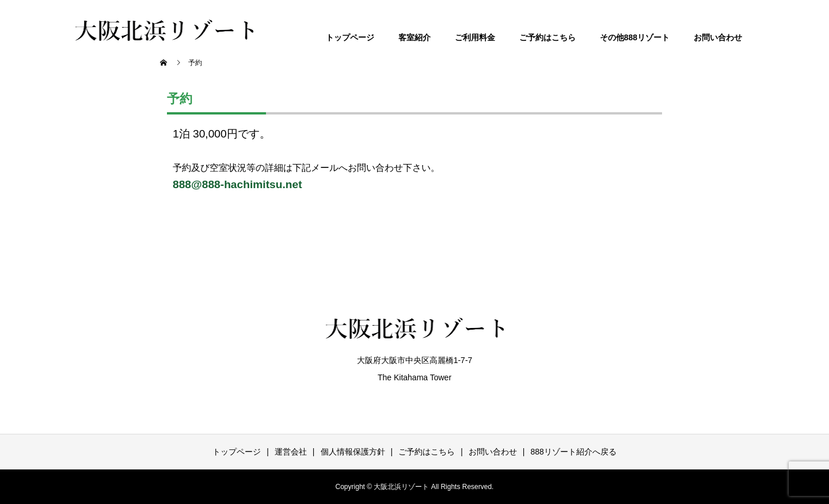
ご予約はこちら (547, 37)
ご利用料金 (475, 37)
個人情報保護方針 (353, 452)
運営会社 (291, 452)
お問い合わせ (718, 37)
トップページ (350, 37)
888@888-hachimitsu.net (237, 184)
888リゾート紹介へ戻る (573, 452)
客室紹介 (414, 37)
